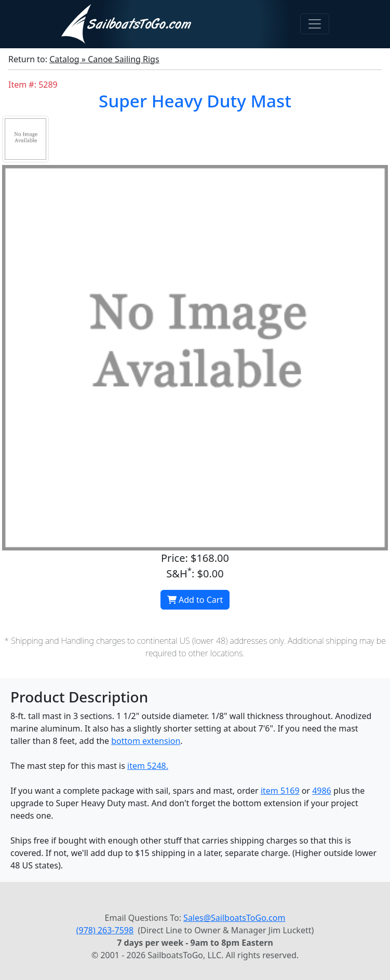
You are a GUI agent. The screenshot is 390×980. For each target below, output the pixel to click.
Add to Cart (195, 600)
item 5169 (280, 791)
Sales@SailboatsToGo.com (234, 918)
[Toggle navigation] (315, 24)
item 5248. (148, 766)
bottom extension (146, 741)
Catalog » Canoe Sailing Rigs (104, 59)
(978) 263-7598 (105, 930)
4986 (322, 791)
